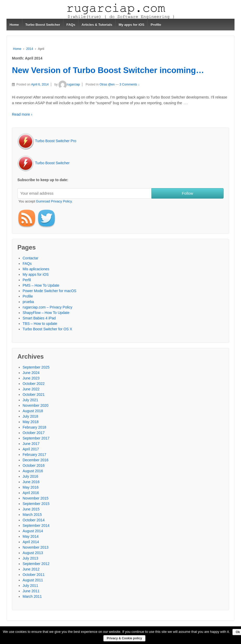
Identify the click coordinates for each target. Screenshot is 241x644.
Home (14, 25)
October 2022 (34, 384)
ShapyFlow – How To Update (46, 313)
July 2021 (30, 400)
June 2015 (31, 509)
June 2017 (31, 444)
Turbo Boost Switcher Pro (47, 141)
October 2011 (34, 575)
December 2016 (36, 460)
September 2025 (36, 367)
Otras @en (107, 84)
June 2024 (31, 373)
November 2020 (36, 405)
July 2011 (30, 586)
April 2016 (31, 493)
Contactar (31, 258)
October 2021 (34, 395)
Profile (156, 25)
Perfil (27, 280)
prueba (28, 302)
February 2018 (34, 427)
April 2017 (31, 449)
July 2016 (30, 476)
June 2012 (31, 569)
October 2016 (34, 465)
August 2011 (33, 580)
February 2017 (34, 455)
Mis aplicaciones (36, 269)
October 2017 (34, 433)
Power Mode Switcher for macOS (49, 291)
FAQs (71, 25)
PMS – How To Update (41, 285)
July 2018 (30, 416)
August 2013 (33, 553)
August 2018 (33, 411)
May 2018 (31, 422)
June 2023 (31, 378)
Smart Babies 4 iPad (39, 318)
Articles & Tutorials (97, 25)
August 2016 (33, 471)
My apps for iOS (132, 25)
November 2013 (36, 547)
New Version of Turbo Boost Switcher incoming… (108, 70)
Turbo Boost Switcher (43, 25)
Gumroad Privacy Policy (54, 201)
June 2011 (31, 591)
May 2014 (31, 536)
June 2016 (31, 482)
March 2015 (32, 515)
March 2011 (32, 596)
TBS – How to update (40, 324)
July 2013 (30, 558)
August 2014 (33, 531)
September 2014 (36, 525)
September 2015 (36, 504)
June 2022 (31, 389)
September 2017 (36, 438)
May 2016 (31, 487)
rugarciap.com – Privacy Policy (47, 307)
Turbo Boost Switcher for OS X (47, 329)
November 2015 (36, 498)
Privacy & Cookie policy (124, 638)
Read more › (22, 114)
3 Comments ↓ (129, 84)
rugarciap (69, 84)
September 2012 (36, 564)
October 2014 (34, 520)
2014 (30, 49)
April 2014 (31, 542)
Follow (187, 193)
